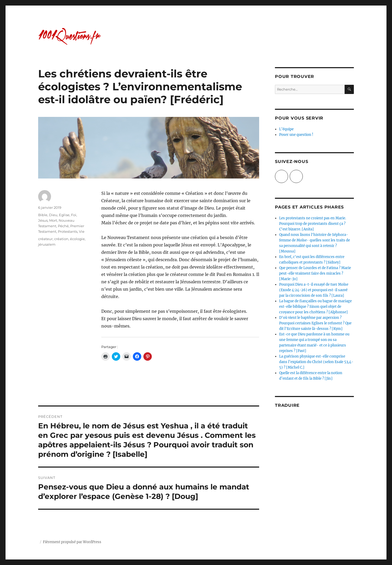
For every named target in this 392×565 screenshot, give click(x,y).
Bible (43, 215)
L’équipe (286, 129)
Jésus (43, 220)
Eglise (64, 215)
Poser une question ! (296, 135)
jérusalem (47, 244)
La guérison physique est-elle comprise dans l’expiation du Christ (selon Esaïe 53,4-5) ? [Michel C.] (316, 362)
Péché (63, 226)
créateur (45, 239)
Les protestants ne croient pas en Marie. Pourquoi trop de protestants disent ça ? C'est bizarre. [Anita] (313, 224)
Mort (53, 220)
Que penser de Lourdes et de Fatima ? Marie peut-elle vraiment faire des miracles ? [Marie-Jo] (315, 273)
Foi (74, 215)
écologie (77, 239)
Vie (82, 231)
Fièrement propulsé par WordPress (72, 542)
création (61, 239)
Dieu (53, 215)
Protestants (68, 231)
